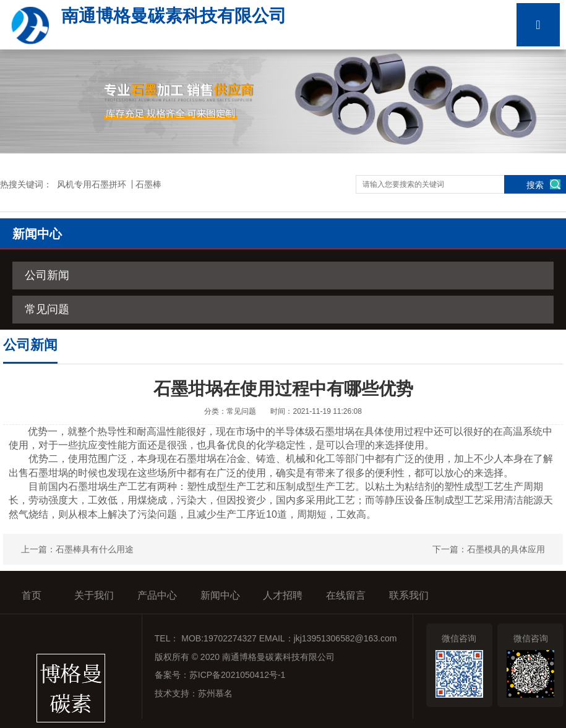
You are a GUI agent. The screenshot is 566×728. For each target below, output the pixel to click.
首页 (32, 595)
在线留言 (346, 595)
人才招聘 (283, 595)
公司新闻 (47, 275)
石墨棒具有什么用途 (95, 549)
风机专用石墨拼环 (92, 184)
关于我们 (94, 595)
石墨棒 (148, 184)
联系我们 (409, 595)
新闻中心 (220, 595)
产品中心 (157, 595)
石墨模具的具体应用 (506, 549)
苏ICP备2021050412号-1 (238, 675)
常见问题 (47, 309)
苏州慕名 (215, 693)
